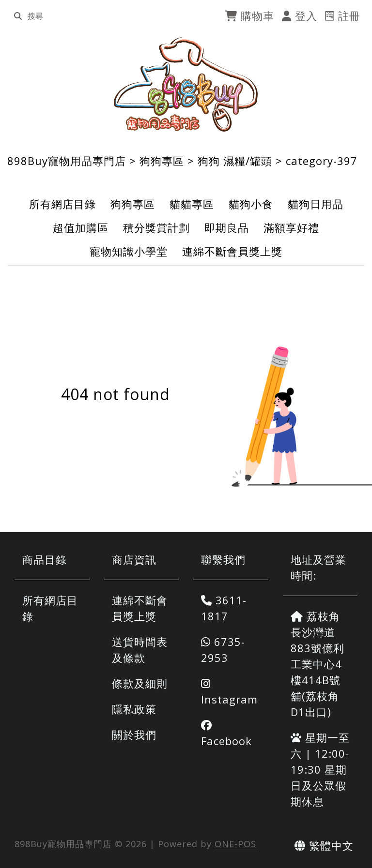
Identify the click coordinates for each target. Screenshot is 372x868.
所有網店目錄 (62, 204)
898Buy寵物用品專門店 (67, 161)
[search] (18, 16)
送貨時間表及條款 (140, 650)
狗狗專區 (162, 161)
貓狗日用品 (316, 204)
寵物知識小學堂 (129, 251)
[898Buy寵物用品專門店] (186, 84)
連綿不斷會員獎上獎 (232, 251)
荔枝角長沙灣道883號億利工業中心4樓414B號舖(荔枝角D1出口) (318, 664)
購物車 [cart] (249, 15)
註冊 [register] (343, 15)
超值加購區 (81, 227)
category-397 (322, 161)
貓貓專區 (192, 204)
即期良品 (227, 227)
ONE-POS (235, 844)
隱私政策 (134, 709)
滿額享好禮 (291, 227)
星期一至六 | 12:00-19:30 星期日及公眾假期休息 (320, 769)
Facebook (226, 734)
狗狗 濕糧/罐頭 (235, 161)
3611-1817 (224, 608)
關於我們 (134, 734)
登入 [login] (300, 15)
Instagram (229, 692)
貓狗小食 (251, 204)
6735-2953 (223, 650)
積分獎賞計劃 (156, 227)
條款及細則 (140, 683)
